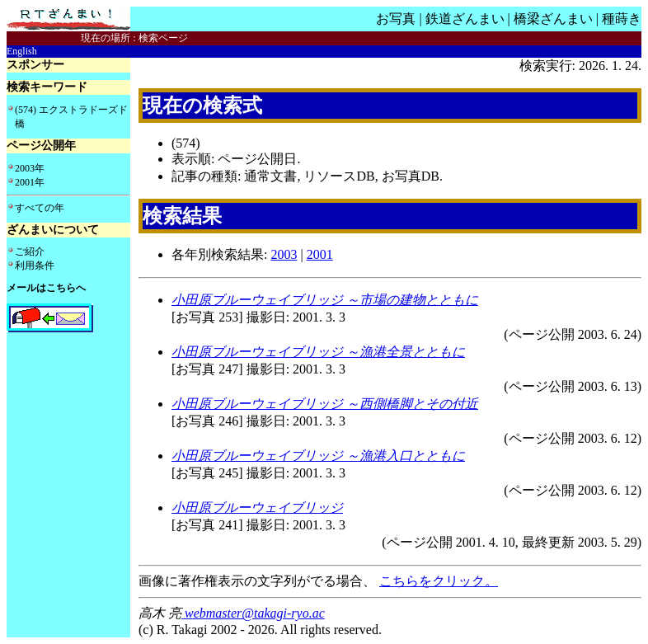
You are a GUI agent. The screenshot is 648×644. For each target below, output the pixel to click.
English (22, 51)
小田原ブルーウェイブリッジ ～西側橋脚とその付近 (325, 404)
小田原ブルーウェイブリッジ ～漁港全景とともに (318, 352)
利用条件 (35, 266)
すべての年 (40, 208)
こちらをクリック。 (439, 581)
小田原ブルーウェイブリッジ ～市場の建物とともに (325, 300)
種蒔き (622, 19)
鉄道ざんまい (465, 19)
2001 (320, 254)
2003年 (30, 168)
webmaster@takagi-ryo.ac (253, 613)
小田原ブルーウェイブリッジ (257, 508)
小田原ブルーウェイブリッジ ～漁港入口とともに (318, 456)
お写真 (396, 19)
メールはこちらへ (46, 288)
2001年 (30, 182)
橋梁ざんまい (553, 19)
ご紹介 (30, 251)
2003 (284, 254)
